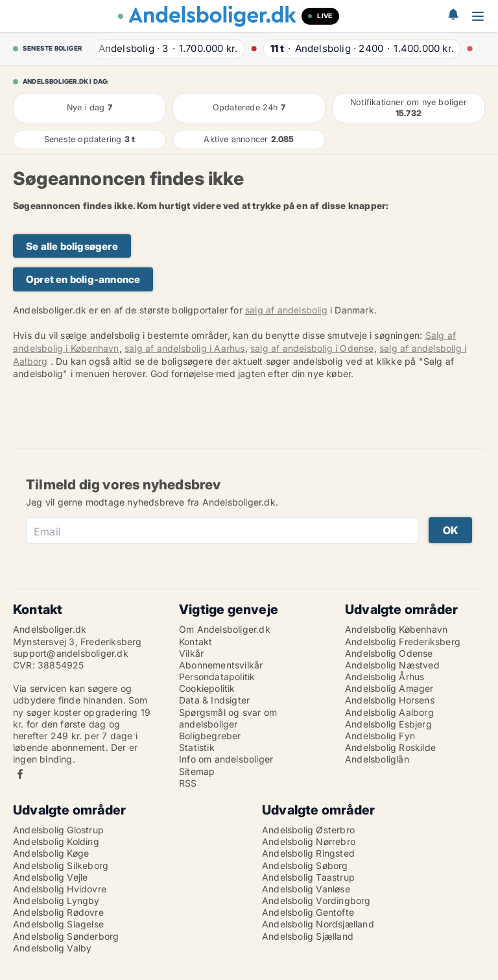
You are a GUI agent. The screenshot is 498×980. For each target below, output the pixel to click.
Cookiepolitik (207, 688)
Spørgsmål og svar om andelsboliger (228, 718)
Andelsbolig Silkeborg (61, 865)
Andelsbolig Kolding (56, 841)
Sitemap (197, 771)
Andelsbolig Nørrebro (309, 841)
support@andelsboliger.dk (71, 653)
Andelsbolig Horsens (390, 700)
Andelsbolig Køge (51, 853)
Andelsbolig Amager (389, 688)
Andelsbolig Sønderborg (66, 936)
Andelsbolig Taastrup (308, 877)
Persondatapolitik (217, 677)
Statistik (197, 747)
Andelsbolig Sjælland (308, 936)
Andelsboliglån (377, 759)
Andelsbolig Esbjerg (388, 724)
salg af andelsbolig (286, 310)
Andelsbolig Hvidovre (60, 889)
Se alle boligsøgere (72, 246)
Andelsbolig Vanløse (306, 889)
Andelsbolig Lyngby (56, 900)
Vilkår (191, 653)
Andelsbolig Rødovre (58, 912)
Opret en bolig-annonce (83, 279)
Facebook (20, 774)
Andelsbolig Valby (52, 948)
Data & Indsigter (214, 700)
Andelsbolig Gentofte (308, 912)
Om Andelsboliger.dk (225, 629)
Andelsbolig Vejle (50, 877)
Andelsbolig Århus (385, 677)
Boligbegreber (210, 736)
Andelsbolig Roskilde (390, 747)
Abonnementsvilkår (221, 665)
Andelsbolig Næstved (392, 665)
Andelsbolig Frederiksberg (403, 642)
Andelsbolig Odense (389, 653)
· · (161, 48)
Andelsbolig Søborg (305, 865)
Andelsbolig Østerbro (308, 830)
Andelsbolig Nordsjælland (318, 924)
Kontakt (196, 642)
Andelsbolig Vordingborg (316, 900)
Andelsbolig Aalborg (389, 712)
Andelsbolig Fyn (380, 736)
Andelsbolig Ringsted (308, 853)
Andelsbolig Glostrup (58, 830)
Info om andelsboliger (226, 759)
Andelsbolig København (396, 629)
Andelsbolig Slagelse (58, 924)
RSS (188, 783)
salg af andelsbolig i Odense (312, 348)
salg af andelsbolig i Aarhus (185, 348)
